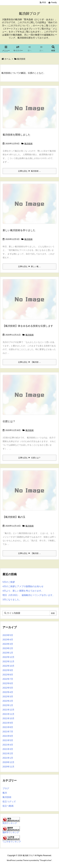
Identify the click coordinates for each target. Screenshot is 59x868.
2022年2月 (8, 701)
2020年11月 (8, 767)
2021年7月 (8, 732)
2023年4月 (8, 640)
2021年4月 (8, 745)
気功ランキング (10, 823)
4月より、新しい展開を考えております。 (23, 591)
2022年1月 (8, 705)
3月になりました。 (12, 599)
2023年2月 (8, 648)
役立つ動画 (8, 806)
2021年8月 (8, 727)
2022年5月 (8, 688)
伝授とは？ (9, 421)
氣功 (5, 793)
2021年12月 (8, 710)
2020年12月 (8, 762)
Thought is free (46, 860)
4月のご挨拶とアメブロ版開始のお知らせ (23, 586)
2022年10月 (8, 666)
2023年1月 (8, 653)
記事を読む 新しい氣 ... (29, 266)
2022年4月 (8, 692)
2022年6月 (8, 683)
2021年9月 (8, 723)
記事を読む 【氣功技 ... (29, 362)
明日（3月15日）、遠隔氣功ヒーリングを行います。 (29, 595)
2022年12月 (8, 657)
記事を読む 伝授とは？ (29, 458)
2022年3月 (8, 696)
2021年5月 (8, 740)
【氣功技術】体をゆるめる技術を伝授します (28, 326)
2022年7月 (8, 679)
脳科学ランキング (11, 832)
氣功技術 (28, 144)
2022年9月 (8, 670)
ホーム (7, 59)
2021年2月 (8, 753)
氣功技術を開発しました (17, 135)
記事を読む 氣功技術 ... (29, 171)
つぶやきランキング (12, 842)
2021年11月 (8, 714)
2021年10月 (8, 718)
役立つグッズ (9, 801)
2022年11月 (8, 661)
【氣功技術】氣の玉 (14, 517)
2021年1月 (8, 758)
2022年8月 (8, 675)
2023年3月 (8, 644)
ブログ (6, 788)
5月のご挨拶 (9, 582)
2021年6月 (8, 736)
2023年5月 (8, 635)
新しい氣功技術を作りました (19, 230)
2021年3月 (8, 749)
